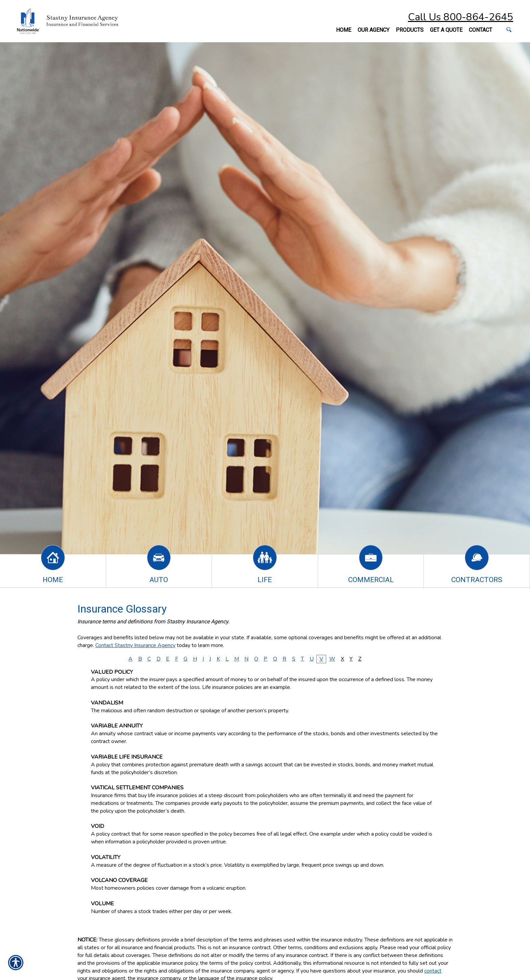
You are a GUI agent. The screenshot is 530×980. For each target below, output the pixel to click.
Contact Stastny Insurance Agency (135, 645)
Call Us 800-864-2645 (461, 17)
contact (433, 971)
